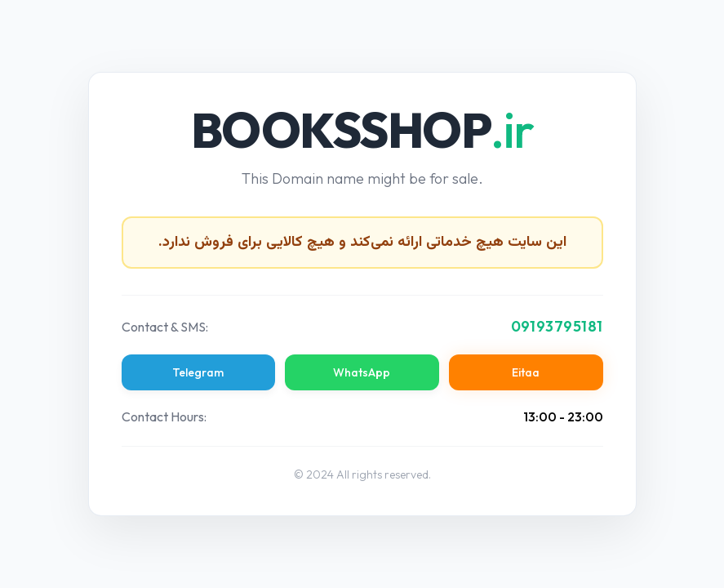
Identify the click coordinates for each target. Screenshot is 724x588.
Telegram (198, 372)
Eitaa (526, 372)
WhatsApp (362, 372)
